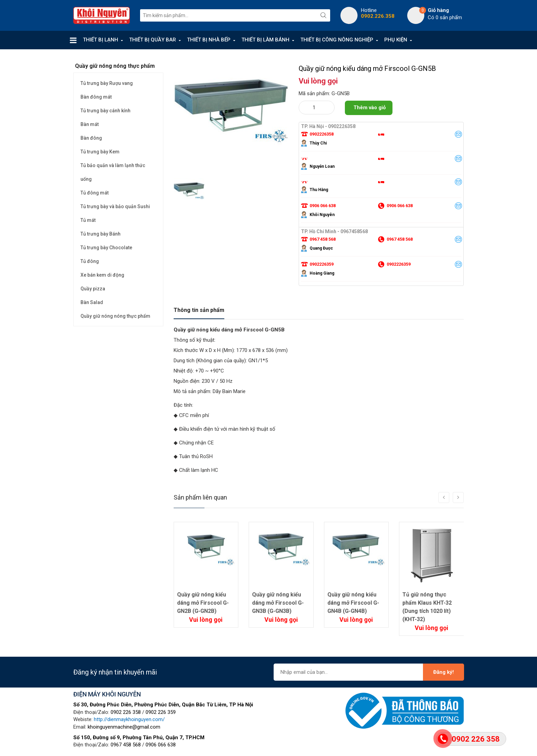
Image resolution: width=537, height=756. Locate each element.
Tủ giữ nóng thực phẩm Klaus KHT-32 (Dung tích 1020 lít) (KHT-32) (427, 607)
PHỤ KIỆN (396, 40)
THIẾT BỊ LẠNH (101, 40)
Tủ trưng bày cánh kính (105, 111)
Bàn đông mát (96, 97)
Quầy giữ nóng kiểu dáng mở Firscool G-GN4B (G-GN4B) (353, 603)
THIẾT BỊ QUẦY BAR (153, 40)
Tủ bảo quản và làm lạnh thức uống (113, 172)
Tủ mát (88, 220)
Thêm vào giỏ (370, 108)
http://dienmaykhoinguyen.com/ (129, 719)
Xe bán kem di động (102, 275)
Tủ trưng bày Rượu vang (107, 83)
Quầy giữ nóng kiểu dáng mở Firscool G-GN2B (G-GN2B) (203, 603)
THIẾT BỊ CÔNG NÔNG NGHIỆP (337, 40)
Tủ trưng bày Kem (100, 152)
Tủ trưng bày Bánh (101, 234)
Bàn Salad (92, 302)
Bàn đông (91, 138)
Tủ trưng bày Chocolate (106, 248)
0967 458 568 (126, 745)
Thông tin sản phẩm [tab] (199, 310)
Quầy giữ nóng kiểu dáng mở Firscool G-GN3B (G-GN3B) (278, 603)
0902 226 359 (161, 712)
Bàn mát (90, 124)
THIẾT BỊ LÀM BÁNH (265, 40)
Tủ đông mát (95, 193)
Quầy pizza (93, 289)
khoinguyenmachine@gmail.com (124, 727)
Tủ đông (90, 261)
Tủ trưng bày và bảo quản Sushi (115, 206)
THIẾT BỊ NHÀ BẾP (209, 40)
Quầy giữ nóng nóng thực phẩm (115, 316)
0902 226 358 (126, 712)
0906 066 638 (161, 745)
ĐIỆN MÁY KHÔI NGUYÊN (107, 694)
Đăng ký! (444, 672)
